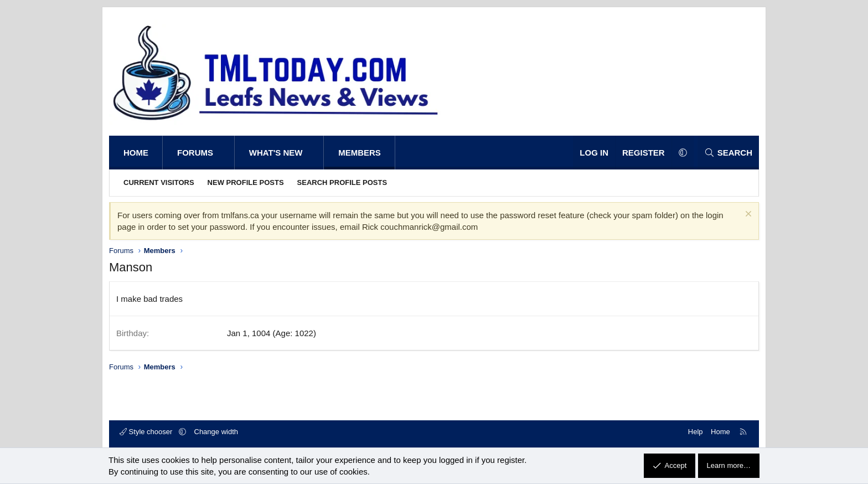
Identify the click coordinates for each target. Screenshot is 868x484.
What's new (276, 153)
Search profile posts (342, 182)
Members (360, 153)
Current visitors (159, 182)
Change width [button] (216, 432)
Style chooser (147, 432)
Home (136, 153)
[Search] (728, 153)
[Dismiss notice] (747, 215)
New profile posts (246, 182)
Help (696, 432)
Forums (195, 153)
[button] (224, 153)
